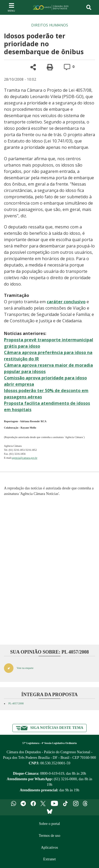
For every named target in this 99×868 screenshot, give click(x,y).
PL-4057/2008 (16, 703)
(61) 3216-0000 (65, 779)
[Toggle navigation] (89, 7)
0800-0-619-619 (52, 773)
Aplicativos (49, 848)
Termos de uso (49, 836)
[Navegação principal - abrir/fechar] (11, 7)
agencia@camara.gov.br (25, 458)
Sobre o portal (49, 824)
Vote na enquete (25, 668)
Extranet (49, 859)
